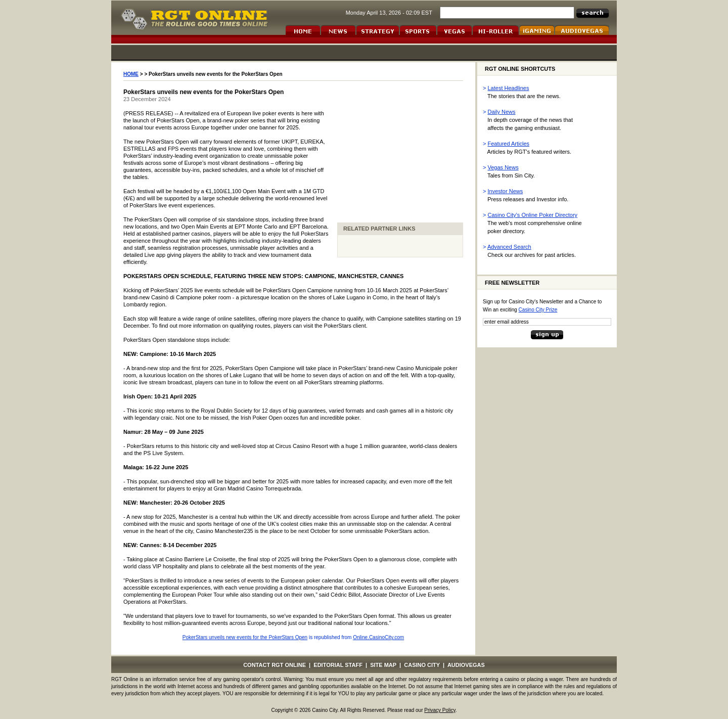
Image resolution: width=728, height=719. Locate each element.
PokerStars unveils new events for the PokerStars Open (245, 637)
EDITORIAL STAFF (338, 665)
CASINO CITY (422, 665)
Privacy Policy (440, 710)
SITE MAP (383, 665)
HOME (131, 74)
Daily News (502, 112)
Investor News (506, 191)
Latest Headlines (509, 88)
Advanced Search (509, 247)
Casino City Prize (538, 310)
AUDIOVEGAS (466, 665)
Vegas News (503, 167)
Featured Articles (509, 144)
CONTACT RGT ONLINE (275, 665)
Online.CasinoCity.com (378, 637)
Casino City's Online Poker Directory (533, 215)
